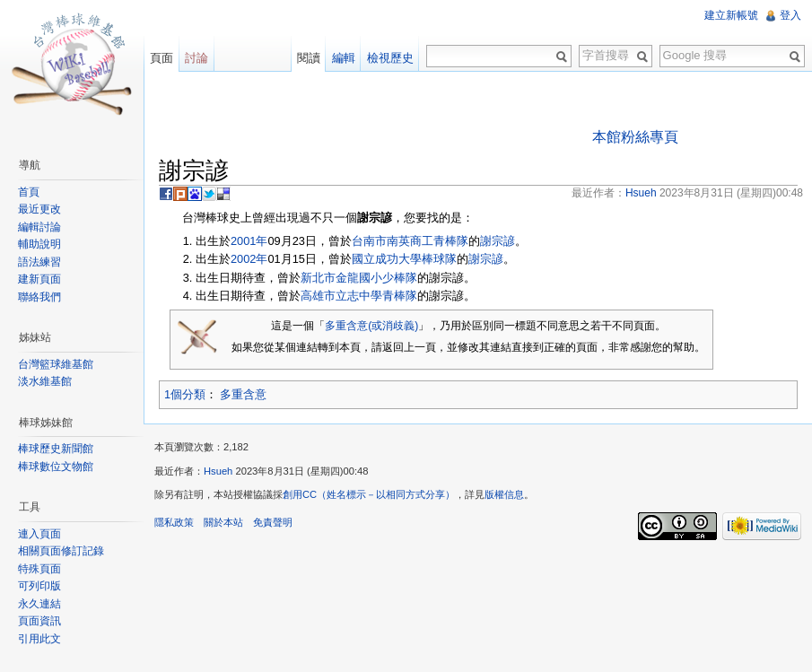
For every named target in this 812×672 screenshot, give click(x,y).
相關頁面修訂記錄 (61, 551)
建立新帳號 (731, 15)
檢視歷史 (390, 58)
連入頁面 (39, 534)
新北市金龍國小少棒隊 (359, 278)
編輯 (344, 58)
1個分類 (185, 394)
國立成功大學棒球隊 (404, 259)
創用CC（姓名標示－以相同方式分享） (369, 494)
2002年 (249, 259)
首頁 (29, 192)
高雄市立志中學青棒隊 (359, 296)
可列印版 (39, 586)
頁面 (162, 58)
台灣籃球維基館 (56, 364)
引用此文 (39, 639)
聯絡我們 (39, 297)
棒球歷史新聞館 (56, 449)
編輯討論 (39, 227)
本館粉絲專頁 (635, 137)
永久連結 (39, 604)
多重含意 (243, 394)
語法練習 (39, 262)
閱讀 (309, 58)
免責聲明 (273, 522)
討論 (196, 58)
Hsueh (218, 471)
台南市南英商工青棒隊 (410, 241)
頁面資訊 (39, 621)
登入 (790, 15)
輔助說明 (39, 244)
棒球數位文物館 (56, 467)
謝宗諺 (498, 241)
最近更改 (39, 209)
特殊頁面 (39, 569)
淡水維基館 (45, 381)
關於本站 (223, 522)
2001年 (249, 241)
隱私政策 (174, 522)
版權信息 (504, 494)
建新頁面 (39, 279)
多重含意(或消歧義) (371, 326)
